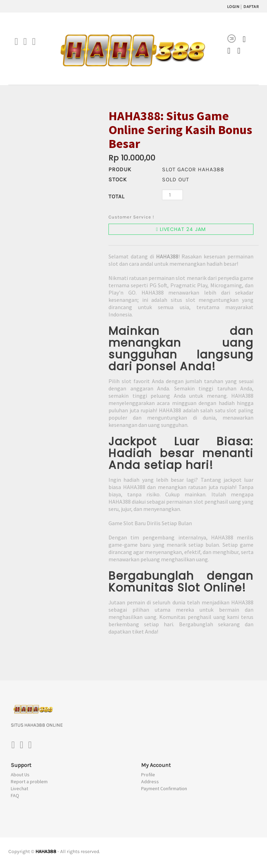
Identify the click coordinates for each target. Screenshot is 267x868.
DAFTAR (251, 7)
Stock (118, 180)
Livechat (19, 790)
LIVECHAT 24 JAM (181, 230)
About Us (20, 776)
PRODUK (120, 170)
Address (150, 783)
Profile (148, 776)
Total (116, 197)
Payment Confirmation (164, 790)
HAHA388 (167, 257)
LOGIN (233, 7)
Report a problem (29, 783)
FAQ (15, 796)
